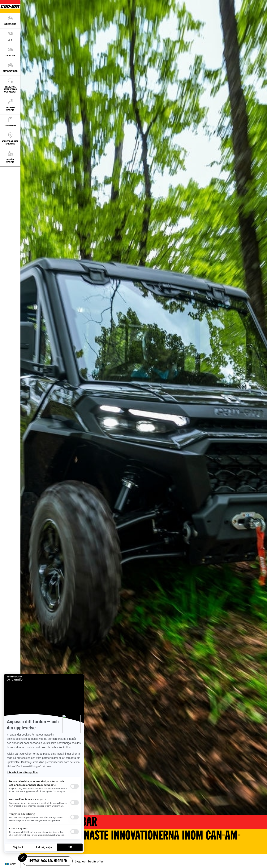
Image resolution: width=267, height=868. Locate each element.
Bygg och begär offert (89, 861)
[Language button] (10, 864)
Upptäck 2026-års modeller (48, 861)
